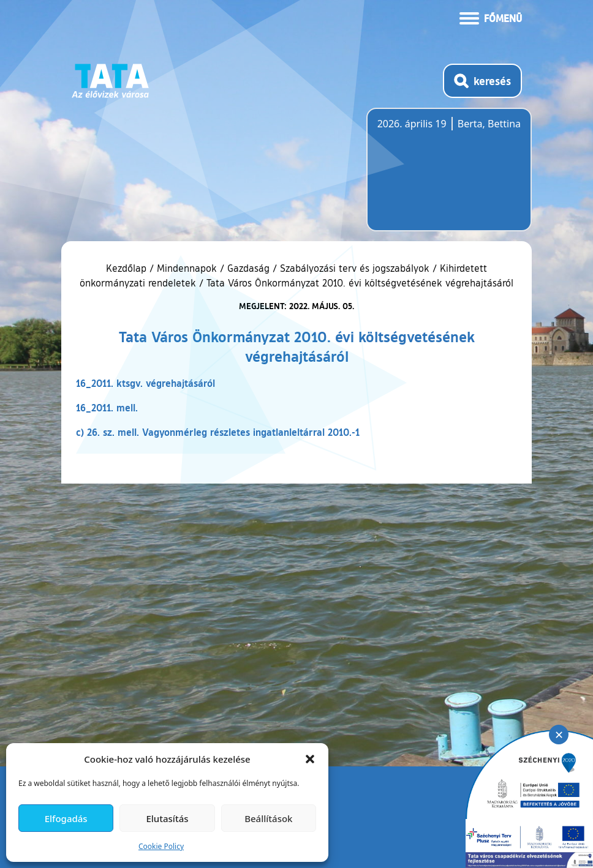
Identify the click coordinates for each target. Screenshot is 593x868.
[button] (310, 759)
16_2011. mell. (107, 407)
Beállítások (268, 818)
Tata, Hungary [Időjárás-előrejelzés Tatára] (446, 177)
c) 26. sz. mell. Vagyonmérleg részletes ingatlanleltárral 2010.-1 (218, 432)
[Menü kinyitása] (491, 17)
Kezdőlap (128, 268)
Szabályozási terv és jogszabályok (355, 268)
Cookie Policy (161, 846)
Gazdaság (248, 268)
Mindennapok (187, 268)
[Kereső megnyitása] (482, 81)
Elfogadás (66, 818)
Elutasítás (167, 818)
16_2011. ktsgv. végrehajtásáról (145, 383)
